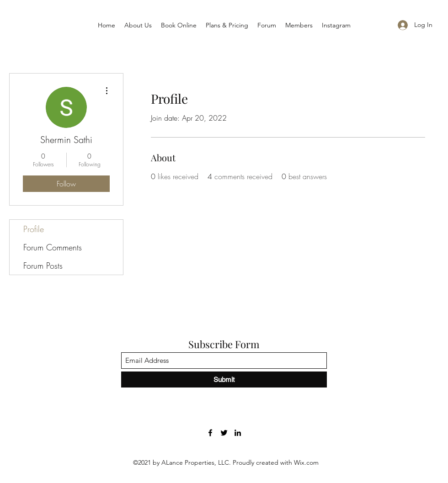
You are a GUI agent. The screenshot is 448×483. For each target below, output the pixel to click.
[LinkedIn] (238, 433)
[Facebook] (210, 433)
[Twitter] (224, 433)
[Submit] (224, 379)
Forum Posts (43, 265)
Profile (34, 229)
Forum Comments (53, 247)
